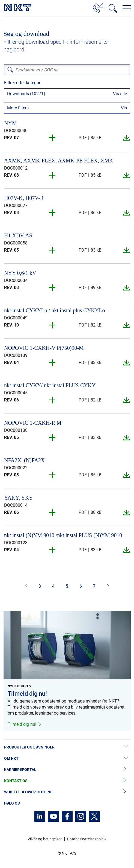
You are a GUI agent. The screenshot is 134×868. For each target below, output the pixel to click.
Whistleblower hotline (67, 792)
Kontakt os (67, 781)
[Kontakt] (98, 7)
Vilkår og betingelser (45, 839)
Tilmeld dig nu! (25, 724)
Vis (124, 108)
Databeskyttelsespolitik (87, 839)
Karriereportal (67, 770)
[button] (52, 138)
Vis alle (120, 94)
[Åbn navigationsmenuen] (127, 8)
